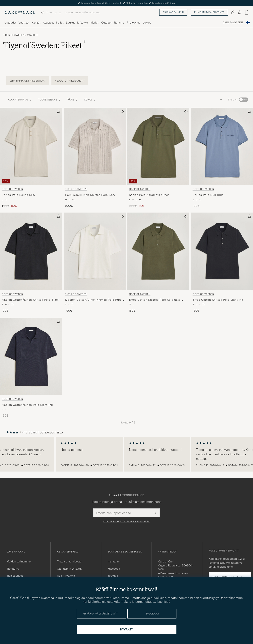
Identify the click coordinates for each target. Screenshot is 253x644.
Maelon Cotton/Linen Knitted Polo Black (31, 300)
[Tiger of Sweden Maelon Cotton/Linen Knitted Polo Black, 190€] (31, 263)
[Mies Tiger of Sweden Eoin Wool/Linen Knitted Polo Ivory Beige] (95, 146)
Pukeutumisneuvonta (209, 12)
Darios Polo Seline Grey (18, 195)
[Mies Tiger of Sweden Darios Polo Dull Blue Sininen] (222, 146)
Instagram (114, 561)
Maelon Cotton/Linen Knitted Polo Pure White (93, 300)
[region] (126, 454)
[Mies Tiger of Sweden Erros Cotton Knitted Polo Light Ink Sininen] (222, 251)
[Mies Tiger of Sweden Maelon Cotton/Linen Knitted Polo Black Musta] (31, 251)
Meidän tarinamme (19, 561)
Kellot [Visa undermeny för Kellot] (60, 23)
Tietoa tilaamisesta (69, 561)
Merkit (95, 23)
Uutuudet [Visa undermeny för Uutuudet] (10, 23)
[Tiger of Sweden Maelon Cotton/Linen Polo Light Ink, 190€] (31, 368)
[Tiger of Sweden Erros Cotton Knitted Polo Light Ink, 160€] (222, 263)
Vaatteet (33, 35)
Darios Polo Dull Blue (208, 195)
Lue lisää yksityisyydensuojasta (126, 522)
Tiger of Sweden (14, 35)
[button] (220, 100)
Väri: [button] (73, 100)
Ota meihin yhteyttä (69, 569)
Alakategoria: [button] (20, 100)
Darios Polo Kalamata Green (149, 195)
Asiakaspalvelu (173, 12)
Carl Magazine (233, 23)
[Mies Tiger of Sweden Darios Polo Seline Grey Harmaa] (31, 146)
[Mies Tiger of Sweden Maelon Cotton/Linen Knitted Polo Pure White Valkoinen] (95, 251)
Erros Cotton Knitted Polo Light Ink (218, 300)
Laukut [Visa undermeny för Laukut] (70, 23)
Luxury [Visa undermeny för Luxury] (147, 23)
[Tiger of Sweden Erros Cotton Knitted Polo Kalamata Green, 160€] (158, 263)
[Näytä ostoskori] (247, 12)
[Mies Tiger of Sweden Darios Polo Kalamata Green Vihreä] (158, 146)
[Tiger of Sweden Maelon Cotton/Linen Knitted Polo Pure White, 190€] (95, 263)
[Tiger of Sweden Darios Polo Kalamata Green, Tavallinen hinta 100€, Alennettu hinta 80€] (158, 158)
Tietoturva (13, 569)
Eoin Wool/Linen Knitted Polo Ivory (90, 195)
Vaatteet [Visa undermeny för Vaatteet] (24, 23)
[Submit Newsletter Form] (155, 513)
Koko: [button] (90, 100)
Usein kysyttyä (66, 576)
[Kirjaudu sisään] (233, 12)
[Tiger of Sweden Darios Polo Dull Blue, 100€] (222, 158)
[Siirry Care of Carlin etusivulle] (20, 12)
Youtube (113, 576)
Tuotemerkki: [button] (50, 100)
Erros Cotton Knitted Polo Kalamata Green (155, 300)
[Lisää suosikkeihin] (58, 112)
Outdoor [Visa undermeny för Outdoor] (106, 23)
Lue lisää (164, 602)
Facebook (114, 569)
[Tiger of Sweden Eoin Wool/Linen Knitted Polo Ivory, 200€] (95, 158)
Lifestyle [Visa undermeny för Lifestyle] (82, 23)
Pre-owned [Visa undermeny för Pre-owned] (134, 23)
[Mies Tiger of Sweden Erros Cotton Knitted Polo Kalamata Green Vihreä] (158, 251)
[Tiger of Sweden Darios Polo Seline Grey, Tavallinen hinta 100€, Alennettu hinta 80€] (31, 158)
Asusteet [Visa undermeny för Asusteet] (48, 23)
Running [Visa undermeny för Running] (119, 23)
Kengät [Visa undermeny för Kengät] (36, 23)
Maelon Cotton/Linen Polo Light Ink (27, 405)
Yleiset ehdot (15, 576)
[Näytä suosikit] (240, 12)
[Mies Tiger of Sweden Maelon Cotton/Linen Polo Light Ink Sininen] (31, 356)
